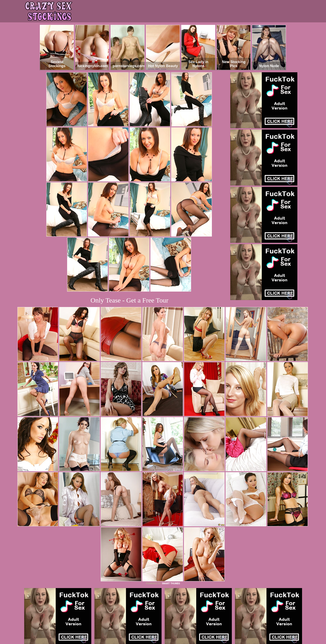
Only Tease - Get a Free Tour (130, 300)
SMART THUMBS (171, 583)
